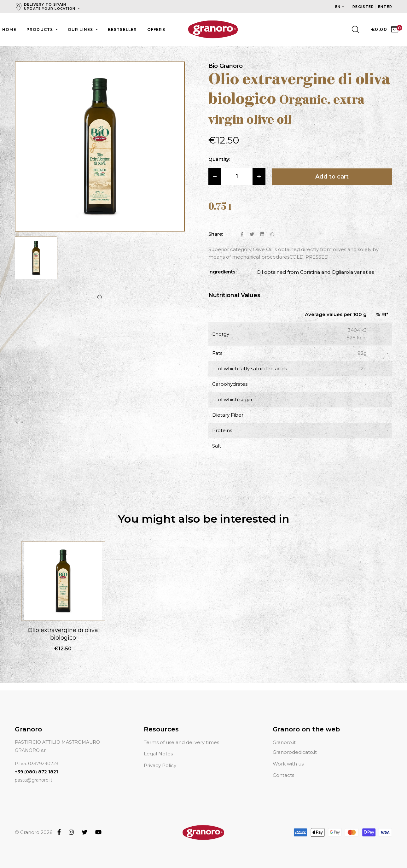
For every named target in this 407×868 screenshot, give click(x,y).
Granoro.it (284, 742)
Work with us (288, 764)
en (338, 7)
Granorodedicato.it (295, 752)
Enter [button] (385, 7)
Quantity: (219, 159)
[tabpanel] (36, 261)
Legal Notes (158, 754)
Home (9, 29)
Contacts (283, 775)
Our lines (81, 29)
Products (41, 29)
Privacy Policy (160, 765)
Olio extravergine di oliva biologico (63, 634)
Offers (156, 29)
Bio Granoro (226, 66)
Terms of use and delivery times (181, 742)
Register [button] (364, 7)
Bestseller (122, 29)
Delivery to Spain (50, 6)
